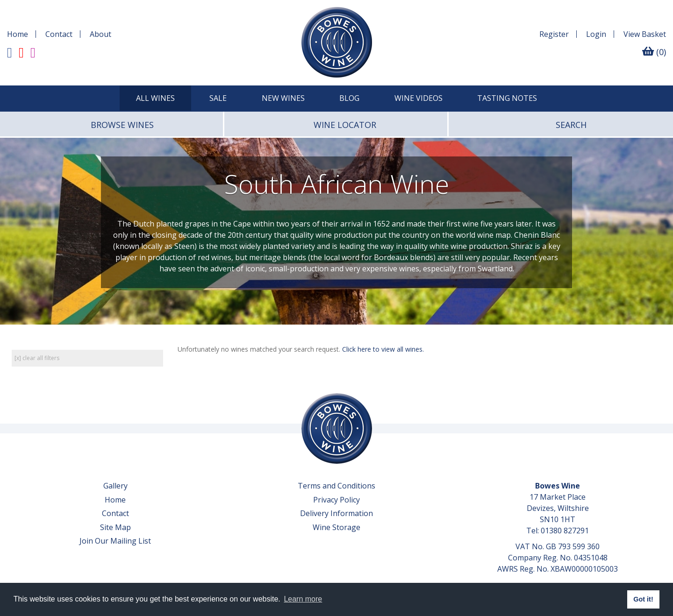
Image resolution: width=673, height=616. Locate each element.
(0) (654, 52)
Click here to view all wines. (383, 349)
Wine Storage (336, 527)
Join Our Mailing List (115, 541)
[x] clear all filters (37, 358)
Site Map (115, 527)
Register (554, 34)
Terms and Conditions (336, 486)
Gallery (115, 486)
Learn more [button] (303, 599)
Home (18, 34)
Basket (645, 34)
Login (596, 34)
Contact (59, 34)
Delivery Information (336, 513)
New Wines (283, 98)
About (100, 34)
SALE (218, 98)
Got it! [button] (643, 599)
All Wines (155, 98)
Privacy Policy (336, 500)
